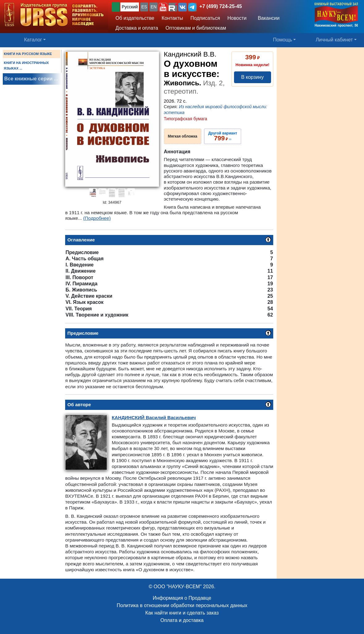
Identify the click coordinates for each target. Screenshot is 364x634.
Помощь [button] (282, 40)
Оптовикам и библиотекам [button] (196, 28)
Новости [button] (237, 18)
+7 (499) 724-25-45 (221, 6)
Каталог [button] (33, 40)
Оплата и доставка (182, 620)
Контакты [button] (172, 18)
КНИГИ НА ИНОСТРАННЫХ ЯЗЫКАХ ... (26, 66)
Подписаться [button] (205, 18)
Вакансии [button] (267, 18)
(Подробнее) (97, 218)
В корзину (252, 77)
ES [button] (144, 7)
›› (223, 136)
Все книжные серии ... (31, 79)
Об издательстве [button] (135, 18)
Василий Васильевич (154, 417)
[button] (163, 7)
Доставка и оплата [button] (137, 28)
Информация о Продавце (182, 598)
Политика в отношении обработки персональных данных (182, 605)
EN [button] (154, 7)
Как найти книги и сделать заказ (182, 613)
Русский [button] (130, 7)
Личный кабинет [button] (334, 40)
